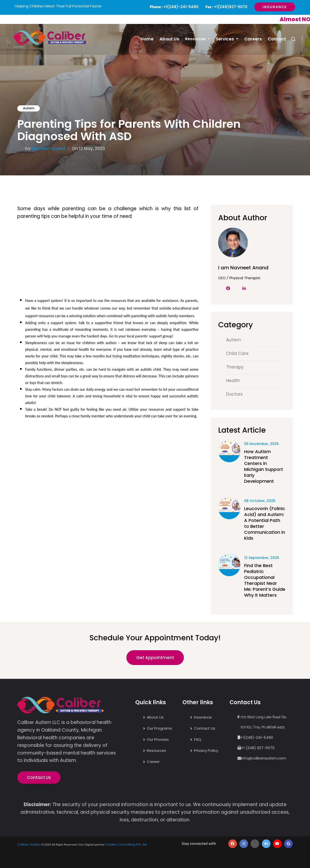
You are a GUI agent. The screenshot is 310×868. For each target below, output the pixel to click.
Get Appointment (155, 658)
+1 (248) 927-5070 (258, 748)
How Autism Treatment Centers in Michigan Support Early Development (264, 466)
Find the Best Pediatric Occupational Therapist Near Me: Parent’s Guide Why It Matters (265, 580)
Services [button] (225, 39)
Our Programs (159, 728)
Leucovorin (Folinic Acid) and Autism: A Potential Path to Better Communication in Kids (265, 523)
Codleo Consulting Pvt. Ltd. (126, 844)
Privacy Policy (206, 750)
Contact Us (39, 777)
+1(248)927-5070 (231, 7)
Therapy (235, 367)
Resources (156, 750)
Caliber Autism (29, 844)
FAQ (198, 739)
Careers (253, 39)
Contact (277, 39)
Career (153, 762)
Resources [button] (196, 39)
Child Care (237, 353)
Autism (29, 108)
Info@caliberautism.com (264, 758)
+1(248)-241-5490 (181, 7)
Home (147, 39)
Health (233, 381)
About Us (169, 39)
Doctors (234, 394)
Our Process (158, 739)
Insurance (275, 7)
